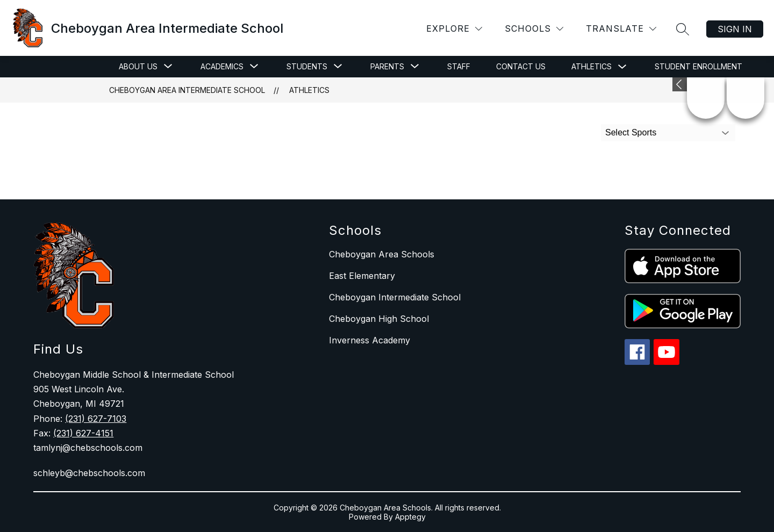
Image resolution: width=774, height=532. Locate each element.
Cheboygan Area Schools (382, 254)
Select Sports (631, 132)
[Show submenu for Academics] (222, 67)
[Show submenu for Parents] (387, 67)
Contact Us (521, 66)
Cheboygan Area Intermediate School (187, 90)
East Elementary (362, 276)
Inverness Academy (370, 340)
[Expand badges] (680, 84)
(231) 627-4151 (83, 433)
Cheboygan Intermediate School (395, 297)
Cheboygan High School (379, 319)
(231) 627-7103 (96, 419)
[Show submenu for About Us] (138, 67)
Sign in (735, 29)
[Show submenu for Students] (307, 67)
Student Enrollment (698, 66)
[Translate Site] (621, 29)
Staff (459, 66)
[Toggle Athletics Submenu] (622, 67)
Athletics (592, 66)
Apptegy (410, 517)
